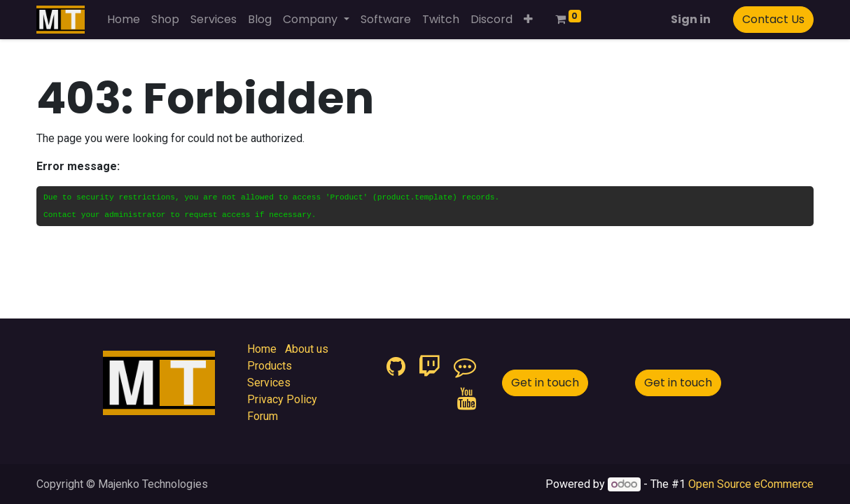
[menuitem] (124, 20)
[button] (528, 20)
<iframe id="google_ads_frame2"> (37, 459)
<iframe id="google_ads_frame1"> (348, 386)
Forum (263, 416)
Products (270, 366)
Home (262, 349)
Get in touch (545, 383)
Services (269, 383)
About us (307, 349)
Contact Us (773, 19)
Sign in (691, 19)
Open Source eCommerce (751, 484)
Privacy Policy (282, 399)
